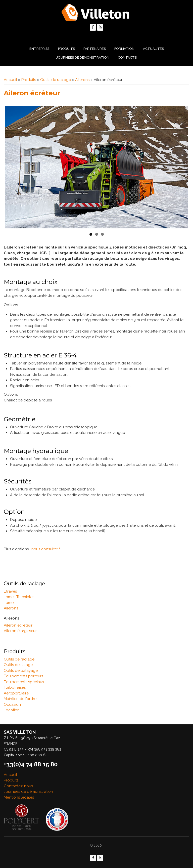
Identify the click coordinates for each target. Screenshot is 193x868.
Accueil (10, 80)
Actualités (153, 49)
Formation (124, 49)
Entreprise (39, 49)
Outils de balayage (21, 671)
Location (12, 710)
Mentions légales (19, 797)
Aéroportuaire (16, 693)
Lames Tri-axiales (19, 597)
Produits (66, 49)
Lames (10, 603)
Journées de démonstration (83, 57)
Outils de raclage (56, 80)
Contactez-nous (18, 786)
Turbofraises (15, 687)
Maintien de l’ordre (20, 699)
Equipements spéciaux (24, 682)
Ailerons (82, 80)
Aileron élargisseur (20, 631)
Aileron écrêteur (18, 625)
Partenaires (95, 49)
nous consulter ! (46, 549)
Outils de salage (18, 665)
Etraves (10, 591)
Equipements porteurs (23, 676)
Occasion (12, 705)
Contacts (127, 57)
